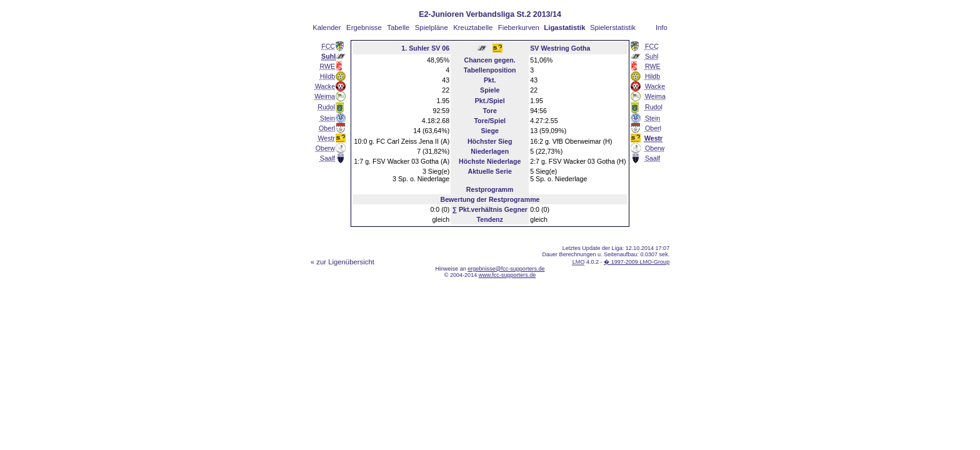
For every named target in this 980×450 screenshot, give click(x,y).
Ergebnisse (364, 27)
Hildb (327, 76)
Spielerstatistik (613, 27)
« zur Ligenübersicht (342, 262)
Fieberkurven (519, 27)
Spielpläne (432, 27)
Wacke (325, 86)
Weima (325, 96)
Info (662, 27)
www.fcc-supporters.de (507, 275)
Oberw (325, 148)
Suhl (652, 56)
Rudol (326, 107)
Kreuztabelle (473, 27)
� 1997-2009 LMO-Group (637, 262)
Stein (327, 118)
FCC (328, 46)
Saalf (327, 158)
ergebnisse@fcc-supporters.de (506, 269)
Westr (326, 138)
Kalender (327, 27)
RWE (327, 66)
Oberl (327, 128)
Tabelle (398, 27)
